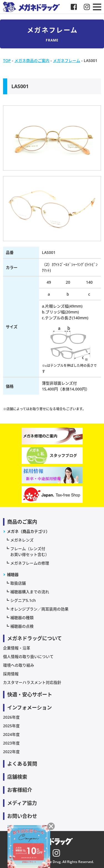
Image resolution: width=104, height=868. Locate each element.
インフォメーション (30, 708)
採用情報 (11, 674)
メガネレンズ (22, 540)
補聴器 (13, 574)
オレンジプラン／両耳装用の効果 (39, 609)
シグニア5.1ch (23, 600)
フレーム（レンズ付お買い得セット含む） (30, 552)
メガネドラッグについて (35, 638)
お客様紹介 (20, 790)
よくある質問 (22, 764)
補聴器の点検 (22, 626)
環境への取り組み (19, 665)
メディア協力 (22, 803)
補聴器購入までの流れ (30, 592)
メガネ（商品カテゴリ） (28, 531)
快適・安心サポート (30, 694)
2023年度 (11, 743)
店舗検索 (17, 777)
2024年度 (11, 734)
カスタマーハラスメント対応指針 (32, 682)
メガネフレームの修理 (30, 563)
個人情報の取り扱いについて (28, 656)
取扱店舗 (18, 583)
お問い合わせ (22, 816)
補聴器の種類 (22, 618)
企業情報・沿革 (17, 648)
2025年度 (11, 726)
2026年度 (11, 717)
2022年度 (11, 752)
